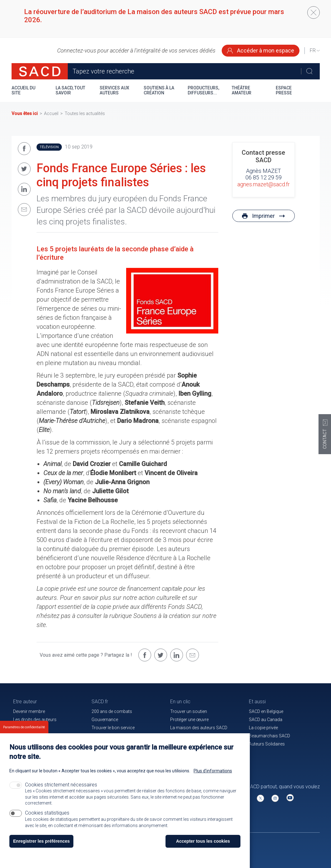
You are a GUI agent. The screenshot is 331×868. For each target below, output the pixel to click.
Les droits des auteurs (35, 720)
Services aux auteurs (114, 90)
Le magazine (183, 736)
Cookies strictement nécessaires (61, 790)
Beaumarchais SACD (269, 736)
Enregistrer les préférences (41, 846)
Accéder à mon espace (261, 50)
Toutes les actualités (85, 113)
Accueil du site (23, 90)
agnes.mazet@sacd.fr (264, 184)
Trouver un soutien (189, 711)
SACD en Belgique (266, 711)
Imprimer (263, 216)
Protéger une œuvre (189, 720)
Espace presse (284, 90)
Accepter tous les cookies (203, 846)
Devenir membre (29, 711)
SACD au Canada (266, 720)
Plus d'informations (213, 776)
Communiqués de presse (116, 736)
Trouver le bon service (113, 728)
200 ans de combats (112, 711)
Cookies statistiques (47, 818)
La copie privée (263, 728)
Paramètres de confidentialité (24, 732)
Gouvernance (105, 720)
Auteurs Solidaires (267, 744)
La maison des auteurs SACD (199, 728)
